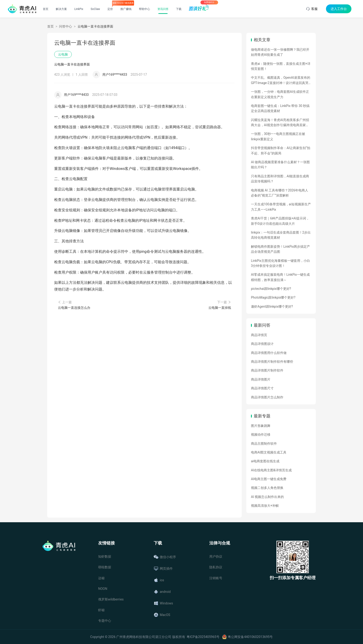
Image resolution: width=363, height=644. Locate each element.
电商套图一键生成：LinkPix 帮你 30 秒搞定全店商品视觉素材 (280, 108)
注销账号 (216, 578)
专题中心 (105, 621)
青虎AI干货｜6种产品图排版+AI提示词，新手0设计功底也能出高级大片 (280, 221)
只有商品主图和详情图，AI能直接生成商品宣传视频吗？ (280, 179)
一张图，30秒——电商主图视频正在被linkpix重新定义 (278, 136)
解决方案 (61, 9)
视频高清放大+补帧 (265, 506)
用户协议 (216, 556)
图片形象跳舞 (261, 426)
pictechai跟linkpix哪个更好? (271, 289)
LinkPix (79, 9)
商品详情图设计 (262, 344)
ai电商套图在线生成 (265, 461)
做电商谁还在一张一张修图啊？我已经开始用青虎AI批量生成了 (280, 52)
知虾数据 (105, 556)
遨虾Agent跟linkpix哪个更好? (272, 306)
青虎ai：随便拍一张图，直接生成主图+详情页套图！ (281, 66)
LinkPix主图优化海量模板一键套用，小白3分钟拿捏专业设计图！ (280, 263)
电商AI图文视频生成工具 (269, 452)
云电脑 (63, 54)
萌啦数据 (105, 567)
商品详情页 (259, 335)
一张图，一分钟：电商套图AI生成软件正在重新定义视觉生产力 (280, 94)
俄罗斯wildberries (111, 599)
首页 (46, 9)
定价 (110, 9)
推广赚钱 (126, 9)
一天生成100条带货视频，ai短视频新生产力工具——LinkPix (281, 207)
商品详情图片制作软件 (267, 370)
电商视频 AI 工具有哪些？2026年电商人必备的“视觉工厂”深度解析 (280, 193)
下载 (179, 9)
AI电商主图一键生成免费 (269, 479)
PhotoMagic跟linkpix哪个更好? (273, 297)
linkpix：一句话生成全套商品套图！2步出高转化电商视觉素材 (281, 235)
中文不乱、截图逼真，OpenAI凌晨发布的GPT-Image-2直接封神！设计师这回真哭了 (281, 81)
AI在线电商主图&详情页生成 (271, 470)
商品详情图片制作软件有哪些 (272, 362)
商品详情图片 (261, 379)
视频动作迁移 (261, 435)
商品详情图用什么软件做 (269, 353)
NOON (103, 589)
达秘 (101, 578)
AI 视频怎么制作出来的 (267, 497)
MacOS (162, 615)
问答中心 (66, 26)
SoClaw (95, 9)
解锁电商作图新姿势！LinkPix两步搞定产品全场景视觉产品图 (280, 249)
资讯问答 (163, 9)
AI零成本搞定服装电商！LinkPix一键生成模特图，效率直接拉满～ (280, 277)
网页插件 (163, 569)
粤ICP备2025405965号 (203, 637)
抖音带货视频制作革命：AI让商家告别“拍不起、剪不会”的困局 (281, 150)
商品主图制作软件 (264, 444)
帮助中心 (144, 9)
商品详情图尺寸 (262, 388)
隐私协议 (216, 567)
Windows (163, 603)
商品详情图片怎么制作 (267, 397)
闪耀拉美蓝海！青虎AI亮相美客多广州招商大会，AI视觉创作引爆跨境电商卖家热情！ (280, 123)
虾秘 (101, 610)
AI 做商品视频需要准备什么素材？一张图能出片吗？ (280, 165)
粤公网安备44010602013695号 (250, 637)
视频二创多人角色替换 (267, 488)
